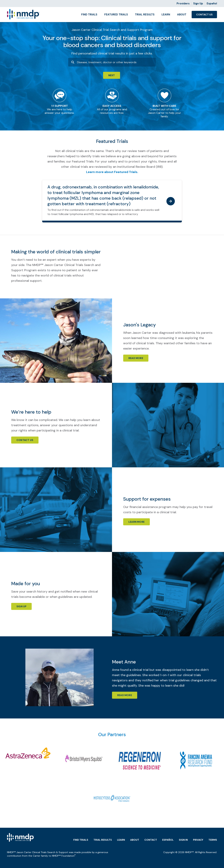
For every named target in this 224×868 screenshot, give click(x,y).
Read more (136, 358)
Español (212, 4)
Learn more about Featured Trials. (112, 172)
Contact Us (204, 15)
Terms (213, 840)
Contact (151, 840)
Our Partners (112, 734)
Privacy (198, 840)
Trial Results (145, 15)
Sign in (183, 840)
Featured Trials (116, 15)
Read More (125, 695)
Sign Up (198, 4)
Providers (183, 4)
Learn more (136, 522)
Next (112, 75)
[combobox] (112, 62)
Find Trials (89, 15)
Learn (166, 15)
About (182, 15)
